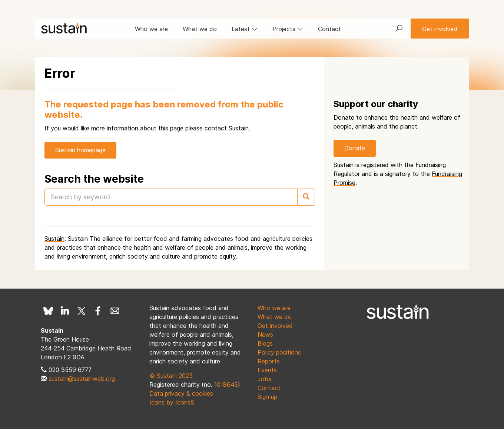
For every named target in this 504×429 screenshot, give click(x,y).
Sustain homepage (80, 150)
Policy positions (279, 352)
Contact (329, 29)
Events (267, 370)
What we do (200, 29)
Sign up (267, 397)
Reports (269, 361)
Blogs (265, 343)
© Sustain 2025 (171, 376)
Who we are (151, 29)
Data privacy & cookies (181, 393)
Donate (355, 148)
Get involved (440, 29)
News (265, 335)
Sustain (54, 239)
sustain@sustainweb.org (82, 379)
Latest (245, 29)
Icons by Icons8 (172, 402)
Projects (288, 29)
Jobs (264, 379)
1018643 (226, 385)
